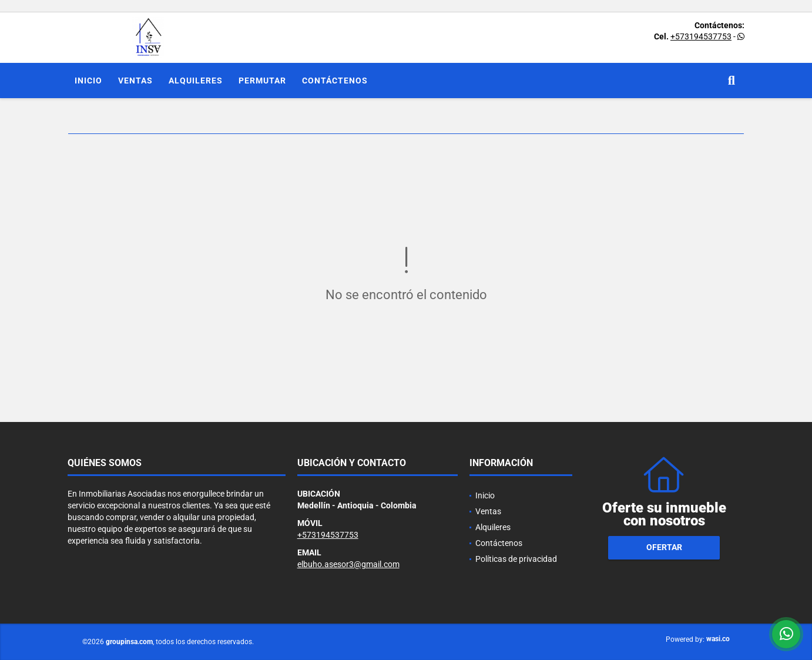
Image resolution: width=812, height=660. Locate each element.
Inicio (88, 81)
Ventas (135, 81)
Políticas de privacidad (516, 559)
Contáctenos (335, 81)
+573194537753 (701, 36)
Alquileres (196, 81)
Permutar (262, 81)
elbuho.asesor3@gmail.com (348, 564)
